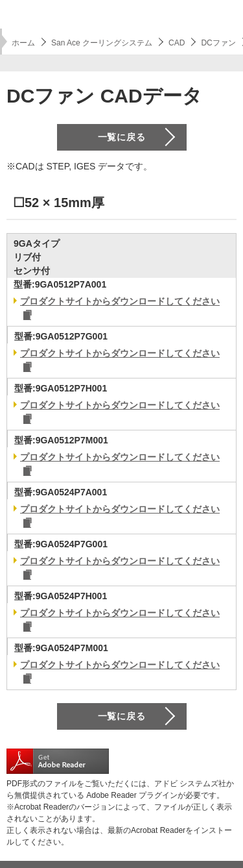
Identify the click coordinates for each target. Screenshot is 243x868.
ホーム (23, 43)
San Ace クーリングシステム (102, 43)
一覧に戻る (122, 137)
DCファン (218, 43)
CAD (177, 43)
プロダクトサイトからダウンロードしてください (120, 301)
